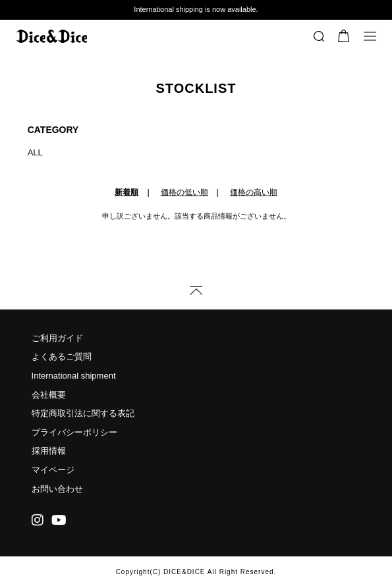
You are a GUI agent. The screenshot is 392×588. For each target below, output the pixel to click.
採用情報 (49, 451)
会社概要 (49, 395)
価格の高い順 (254, 192)
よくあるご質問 (62, 357)
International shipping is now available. (196, 9)
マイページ (53, 470)
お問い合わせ (57, 489)
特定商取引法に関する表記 (83, 413)
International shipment (74, 376)
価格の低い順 (184, 192)
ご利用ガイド (57, 338)
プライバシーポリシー (74, 432)
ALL (35, 152)
